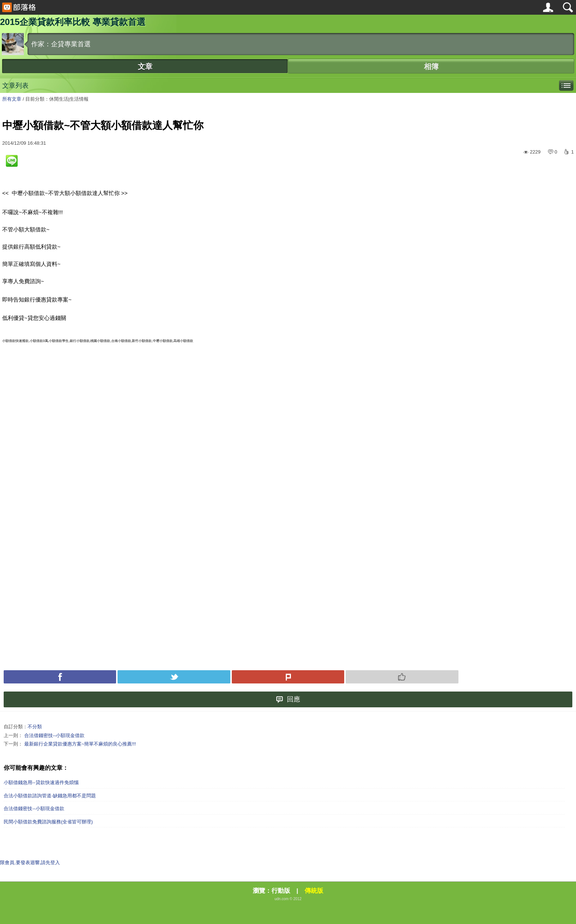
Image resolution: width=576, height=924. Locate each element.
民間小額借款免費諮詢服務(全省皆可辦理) (48, 822)
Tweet (174, 677)
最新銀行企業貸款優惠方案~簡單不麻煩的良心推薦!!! (80, 744)
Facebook (60, 677)
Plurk (288, 677)
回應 (288, 699)
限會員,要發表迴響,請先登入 (30, 862)
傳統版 (314, 891)
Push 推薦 (402, 677)
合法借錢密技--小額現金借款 (55, 735)
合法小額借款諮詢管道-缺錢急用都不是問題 (50, 796)
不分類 (35, 727)
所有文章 (12, 99)
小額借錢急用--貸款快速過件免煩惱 (41, 782)
